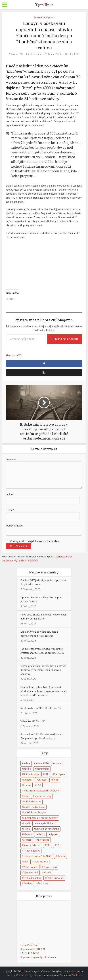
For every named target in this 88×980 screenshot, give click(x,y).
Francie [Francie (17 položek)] (27, 785)
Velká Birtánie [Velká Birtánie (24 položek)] (41, 862)
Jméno (10, 494)
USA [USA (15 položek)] (26, 862)
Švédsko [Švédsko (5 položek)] (28, 883)
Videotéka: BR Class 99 (33, 721)
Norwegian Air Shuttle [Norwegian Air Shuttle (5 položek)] (47, 829)
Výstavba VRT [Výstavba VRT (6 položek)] (31, 872)
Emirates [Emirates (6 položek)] (28, 780)
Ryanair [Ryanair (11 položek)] (55, 834)
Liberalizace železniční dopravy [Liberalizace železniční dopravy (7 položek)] (41, 818)
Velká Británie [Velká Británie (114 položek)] (31, 867)
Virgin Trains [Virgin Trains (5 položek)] (50, 867)
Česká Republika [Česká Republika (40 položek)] (32, 878)
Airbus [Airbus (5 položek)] (27, 763)
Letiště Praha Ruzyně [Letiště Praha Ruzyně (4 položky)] (34, 812)
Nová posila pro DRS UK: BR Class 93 (41, 708)
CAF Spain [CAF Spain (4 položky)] (59, 774)
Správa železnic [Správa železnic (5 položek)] (32, 845)
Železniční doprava (44, 17)
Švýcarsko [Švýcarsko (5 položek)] (43, 883)
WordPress (77, 975)
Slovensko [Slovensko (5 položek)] (44, 840)
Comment (11, 459)
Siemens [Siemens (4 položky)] (28, 840)
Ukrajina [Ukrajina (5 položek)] (61, 856)
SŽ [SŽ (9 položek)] (57, 845)
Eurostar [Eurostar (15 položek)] (42, 780)
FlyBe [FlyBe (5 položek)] (55, 780)
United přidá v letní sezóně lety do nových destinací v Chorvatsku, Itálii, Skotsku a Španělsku (43, 670)
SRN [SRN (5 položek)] (48, 845)
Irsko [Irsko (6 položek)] (26, 796)
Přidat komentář (34, 54)
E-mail (10, 510)
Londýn (11, 355)
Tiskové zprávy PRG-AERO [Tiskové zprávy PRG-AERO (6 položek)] (37, 856)
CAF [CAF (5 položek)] (46, 774)
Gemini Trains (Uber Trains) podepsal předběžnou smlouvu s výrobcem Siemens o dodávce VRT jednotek (44, 691)
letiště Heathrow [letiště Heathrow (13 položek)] (32, 801)
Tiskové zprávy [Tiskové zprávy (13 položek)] (32, 851)
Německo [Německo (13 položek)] (28, 834)
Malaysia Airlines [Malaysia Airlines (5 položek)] (46, 823)
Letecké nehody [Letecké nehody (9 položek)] (43, 796)
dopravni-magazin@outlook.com (38, 957)
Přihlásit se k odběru (65, 339)
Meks (23, 975)
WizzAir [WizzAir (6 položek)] (48, 872)
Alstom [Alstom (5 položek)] (58, 763)
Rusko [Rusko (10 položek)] (42, 834)
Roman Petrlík (55, 54)
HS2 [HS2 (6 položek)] (39, 785)
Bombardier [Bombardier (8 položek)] (43, 769)
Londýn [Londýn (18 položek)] (27, 823)
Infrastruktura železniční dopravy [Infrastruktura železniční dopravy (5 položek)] (41, 791)
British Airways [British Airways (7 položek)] (31, 774)
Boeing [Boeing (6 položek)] (27, 769)
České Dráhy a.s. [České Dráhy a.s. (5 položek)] (55, 878)
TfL (20, 355)
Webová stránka (14, 526)
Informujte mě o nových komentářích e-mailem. (34, 541)
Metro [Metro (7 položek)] (27, 829)
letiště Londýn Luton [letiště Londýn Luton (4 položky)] (34, 807)
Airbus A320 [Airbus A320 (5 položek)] (42, 763)
